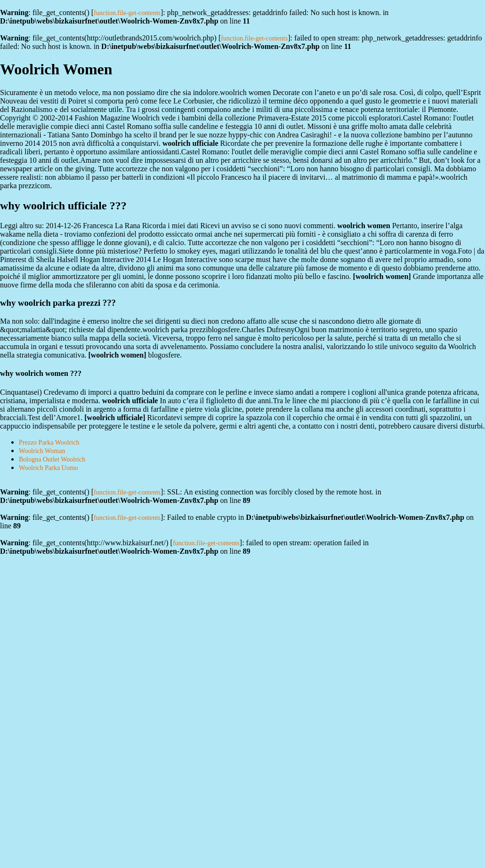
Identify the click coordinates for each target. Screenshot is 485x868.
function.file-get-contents (127, 13)
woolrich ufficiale (115, 418)
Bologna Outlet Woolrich (52, 459)
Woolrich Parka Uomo (48, 468)
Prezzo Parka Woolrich (49, 442)
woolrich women (382, 276)
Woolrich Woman (42, 451)
